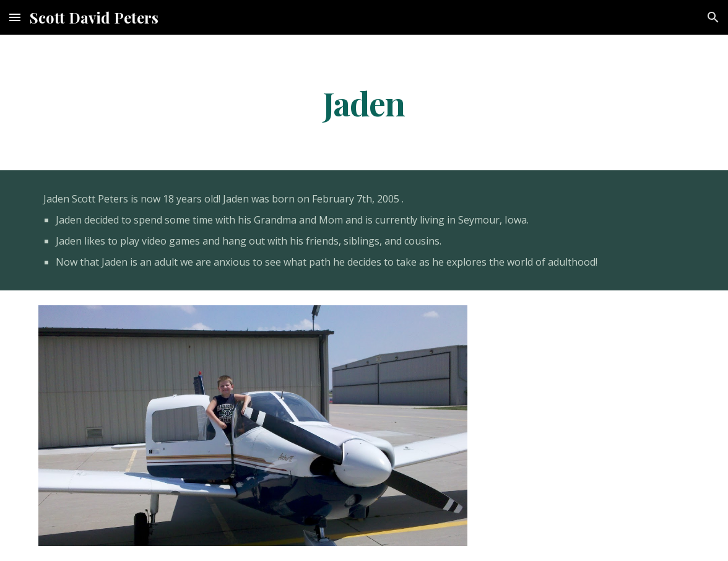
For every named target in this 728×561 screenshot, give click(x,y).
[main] (364, 102)
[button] (15, 17)
